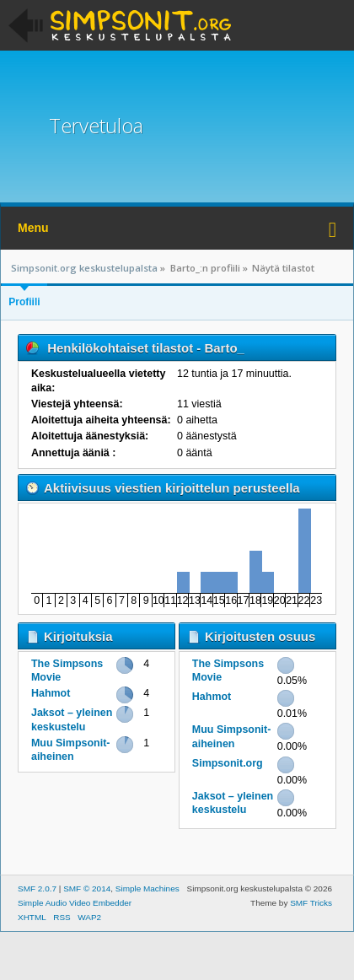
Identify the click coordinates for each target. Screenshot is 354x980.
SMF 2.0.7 (37, 888)
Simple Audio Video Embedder (75, 903)
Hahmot (51, 693)
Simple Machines (147, 888)
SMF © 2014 (87, 888)
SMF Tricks (311, 903)
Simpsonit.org (228, 763)
